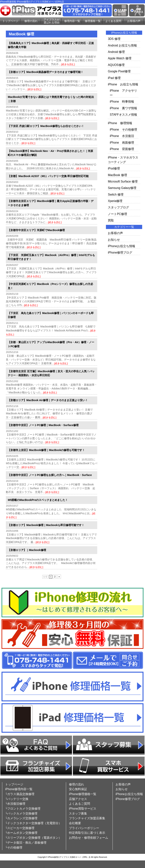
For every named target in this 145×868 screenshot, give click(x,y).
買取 (111, 220)
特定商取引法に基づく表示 (87, 833)
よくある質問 (113, 21)
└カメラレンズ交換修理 (21, 818)
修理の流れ (31, 21)
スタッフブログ (118, 207)
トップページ (10, 21)
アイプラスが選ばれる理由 (52, 21)
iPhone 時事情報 (122, 102)
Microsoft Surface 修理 (123, 181)
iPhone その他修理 (123, 130)
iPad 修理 (114, 78)
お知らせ (114, 240)
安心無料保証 (78, 789)
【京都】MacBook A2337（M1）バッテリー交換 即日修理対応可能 (48, 176)
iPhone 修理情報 (120, 123)
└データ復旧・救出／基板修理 (26, 843)
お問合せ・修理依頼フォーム (89, 838)
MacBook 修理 (117, 175)
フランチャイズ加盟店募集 (87, 818)
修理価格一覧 (93, 21)
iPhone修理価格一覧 (83, 794)
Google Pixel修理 (119, 71)
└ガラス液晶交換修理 (20, 794)
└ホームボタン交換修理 (21, 833)
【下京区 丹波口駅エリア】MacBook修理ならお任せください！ (46, 126)
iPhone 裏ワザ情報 (123, 108)
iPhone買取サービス (83, 809)
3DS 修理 (114, 39)
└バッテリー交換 (17, 799)
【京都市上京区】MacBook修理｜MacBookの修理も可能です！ (46, 450)
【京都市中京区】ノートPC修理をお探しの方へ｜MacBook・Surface (50, 475)
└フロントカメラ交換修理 (23, 809)
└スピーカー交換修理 (20, 828)
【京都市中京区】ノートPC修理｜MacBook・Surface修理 (43, 425)
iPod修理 (114, 168)
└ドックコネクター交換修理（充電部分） (33, 823)
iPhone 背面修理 (122, 149)
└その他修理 (14, 847)
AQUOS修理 (116, 65)
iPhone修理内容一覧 (19, 789)
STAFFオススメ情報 (123, 115)
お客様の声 (134, 21)
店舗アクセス (78, 799)
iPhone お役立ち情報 (123, 84)
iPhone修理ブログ (120, 253)
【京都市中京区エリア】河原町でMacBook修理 (36, 230)
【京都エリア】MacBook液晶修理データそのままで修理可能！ (46, 72)
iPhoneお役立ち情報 (121, 246)
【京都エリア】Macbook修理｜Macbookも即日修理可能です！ (46, 525)
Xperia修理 (115, 201)
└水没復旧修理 (15, 804)
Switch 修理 (116, 195)
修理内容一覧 (72, 21)
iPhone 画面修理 (122, 143)
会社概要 (75, 823)
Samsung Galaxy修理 (122, 188)
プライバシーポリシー (84, 828)
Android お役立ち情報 (122, 45)
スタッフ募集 (78, 813)
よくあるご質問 (79, 804)
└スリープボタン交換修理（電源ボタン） (33, 838)
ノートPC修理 (117, 214)
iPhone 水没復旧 (122, 136)
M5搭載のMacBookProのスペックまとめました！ (38, 500)
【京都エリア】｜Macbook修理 (27, 550)
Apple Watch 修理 (120, 58)
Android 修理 (116, 52)
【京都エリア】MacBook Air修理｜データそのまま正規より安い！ (48, 400)
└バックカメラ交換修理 (21, 813)
